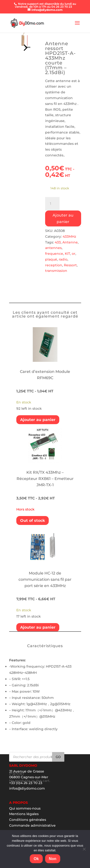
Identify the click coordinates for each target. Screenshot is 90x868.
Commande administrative (32, 825)
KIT (67, 254)
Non (53, 859)
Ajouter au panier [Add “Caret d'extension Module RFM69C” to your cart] (38, 420)
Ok (36, 859)
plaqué (51, 259)
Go (58, 757)
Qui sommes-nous (25, 808)
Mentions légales (24, 814)
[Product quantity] (52, 204)
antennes (53, 248)
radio (63, 259)
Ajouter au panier (63, 218)
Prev (25, 46)
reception (54, 265)
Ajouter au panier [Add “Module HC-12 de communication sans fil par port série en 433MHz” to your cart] (38, 627)
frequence (54, 254)
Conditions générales (28, 820)
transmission (56, 271)
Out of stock (33, 520)
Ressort (70, 265)
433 (58, 242)
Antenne (70, 242)
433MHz (69, 236)
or (74, 254)
